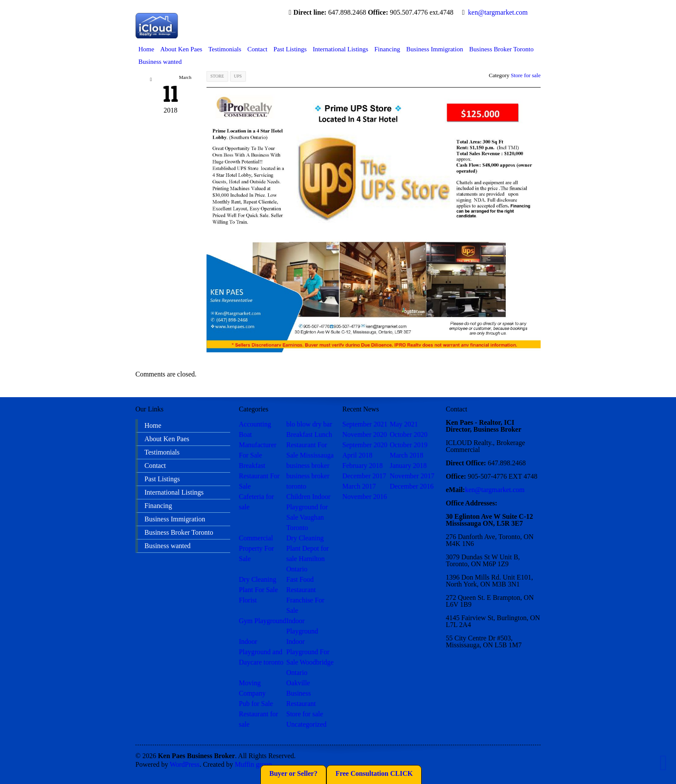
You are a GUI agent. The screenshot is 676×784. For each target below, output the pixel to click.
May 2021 (404, 424)
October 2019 (409, 445)
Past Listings (290, 49)
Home (146, 49)
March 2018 (407, 455)
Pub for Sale (256, 704)
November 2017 (412, 476)
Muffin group (253, 764)
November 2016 (365, 497)
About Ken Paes (182, 49)
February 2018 (363, 466)
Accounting (255, 424)
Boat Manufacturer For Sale (258, 445)
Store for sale (526, 75)
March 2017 (359, 486)
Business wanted (160, 62)
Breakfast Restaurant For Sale (259, 476)
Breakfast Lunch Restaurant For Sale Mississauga (310, 445)
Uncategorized (306, 724)
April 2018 (357, 455)
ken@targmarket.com (498, 12)
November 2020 (365, 434)
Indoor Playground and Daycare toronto (261, 652)
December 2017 (364, 476)
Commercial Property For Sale (256, 548)
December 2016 (412, 486)
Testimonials (225, 49)
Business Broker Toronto (501, 49)
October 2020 (409, 434)
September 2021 (365, 424)
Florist (248, 600)
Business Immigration (435, 49)
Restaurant (301, 704)
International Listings (340, 49)
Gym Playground (263, 621)
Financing (387, 49)
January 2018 (408, 466)
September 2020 (365, 445)
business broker (308, 466)
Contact (258, 49)
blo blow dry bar (309, 424)
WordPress (185, 764)
